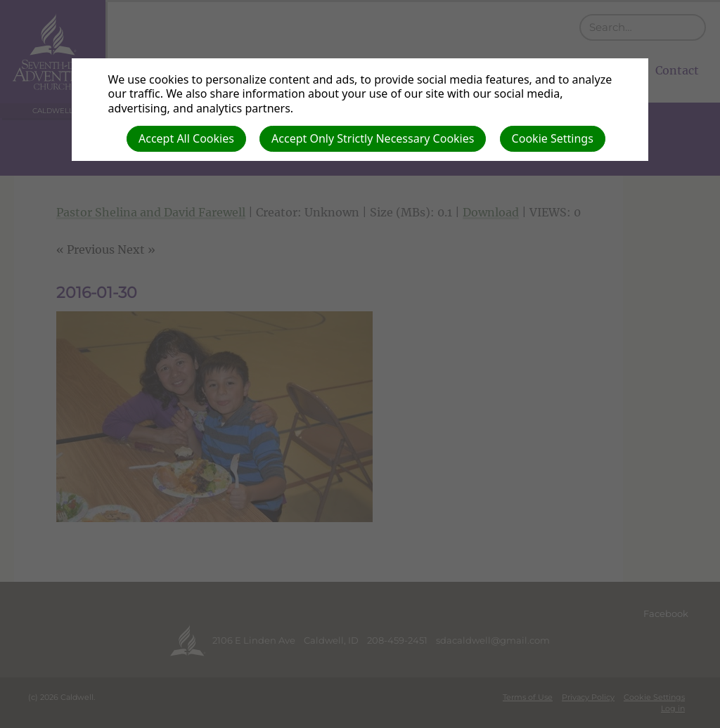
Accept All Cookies (186, 138)
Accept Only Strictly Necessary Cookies (373, 138)
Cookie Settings (553, 138)
